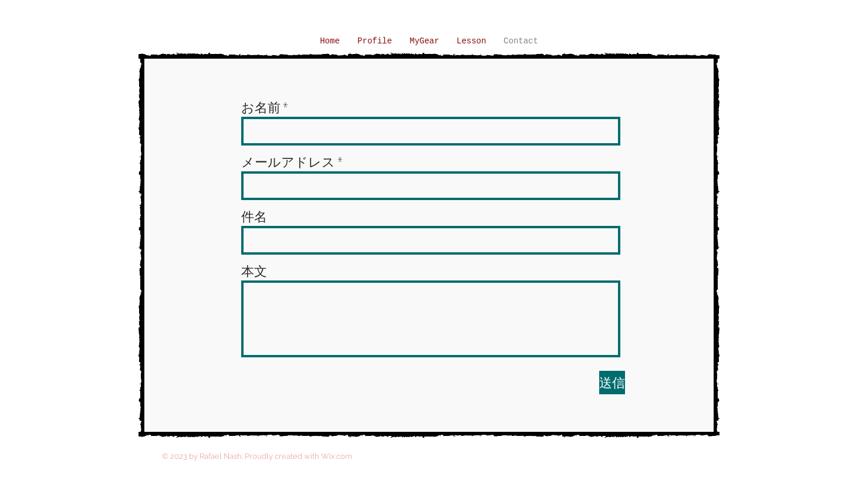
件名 (254, 217)
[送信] (612, 383)
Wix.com (337, 456)
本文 (254, 271)
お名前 (261, 107)
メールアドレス (288, 162)
